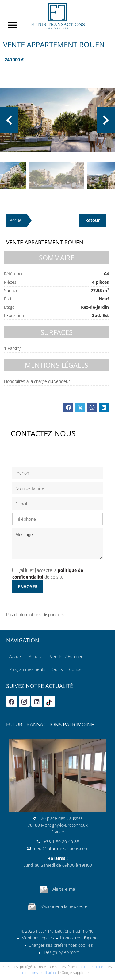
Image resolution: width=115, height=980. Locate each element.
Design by (61, 952)
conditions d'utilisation (39, 972)
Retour (92, 220)
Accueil (57, 16)
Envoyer (28, 586)
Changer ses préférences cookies (61, 945)
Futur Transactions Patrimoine (50, 724)
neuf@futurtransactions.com (61, 848)
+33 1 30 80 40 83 (61, 842)
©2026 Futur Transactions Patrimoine (57, 931)
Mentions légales (38, 938)
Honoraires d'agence (80, 938)
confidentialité (92, 967)
